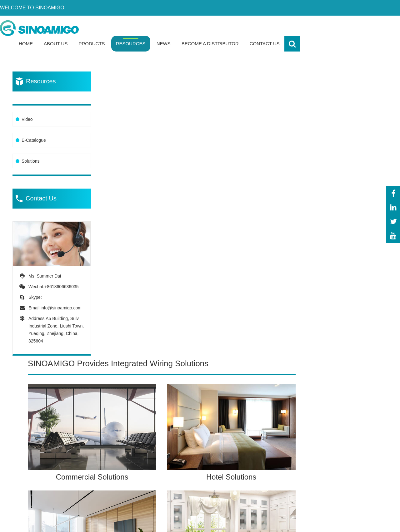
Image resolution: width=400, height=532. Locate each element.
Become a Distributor (310, 28)
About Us (156, 28)
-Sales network (346, 483)
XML (359, 522)
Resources (231, 28)
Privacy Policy (332, 522)
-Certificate (342, 459)
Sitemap (378, 522)
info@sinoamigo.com (61, 292)
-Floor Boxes (188, 436)
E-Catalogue (34, 125)
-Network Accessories (197, 483)
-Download (342, 471)
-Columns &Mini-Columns (189, 498)
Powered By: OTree (286, 522)
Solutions (31, 146)
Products (192, 28)
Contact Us (365, 28)
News (264, 28)
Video (27, 104)
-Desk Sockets (190, 448)
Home (126, 28)
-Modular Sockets (193, 471)
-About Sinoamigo (350, 436)
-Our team (341, 448)
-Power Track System (197, 459)
